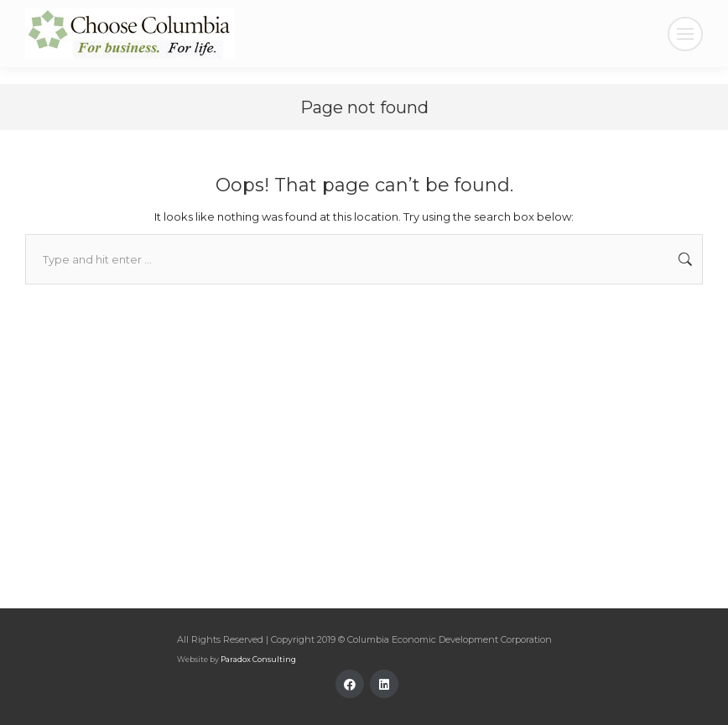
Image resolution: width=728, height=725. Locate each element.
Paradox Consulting (258, 659)
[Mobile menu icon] (685, 34)
